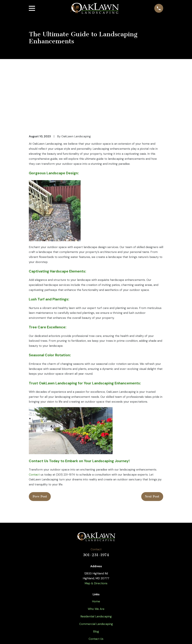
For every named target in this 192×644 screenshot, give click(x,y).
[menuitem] (34, 637)
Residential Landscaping (96, 569)
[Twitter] (88, 610)
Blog (96, 584)
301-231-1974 (96, 508)
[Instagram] (104, 610)
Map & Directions (96, 536)
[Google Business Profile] (112, 610)
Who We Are (96, 562)
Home (96, 555)
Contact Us (96, 592)
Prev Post (40, 450)
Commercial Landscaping (96, 577)
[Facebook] (80, 610)
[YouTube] (96, 610)
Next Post (152, 450)
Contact (34, 428)
